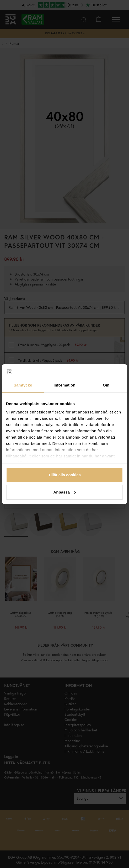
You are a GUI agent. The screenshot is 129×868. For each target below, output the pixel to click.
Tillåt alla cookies (64, 475)
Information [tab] (64, 385)
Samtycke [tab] (23, 385)
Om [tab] (106, 385)
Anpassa (65, 492)
